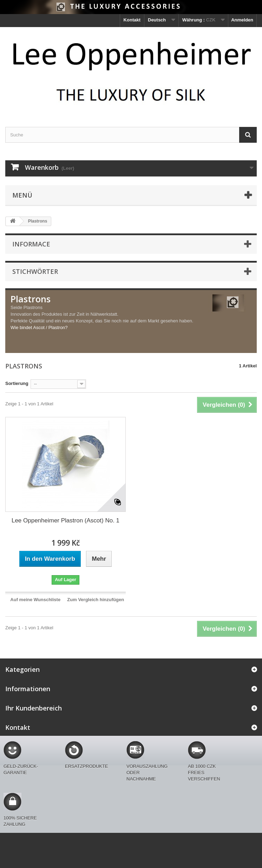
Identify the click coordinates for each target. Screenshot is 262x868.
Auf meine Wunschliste (35, 600)
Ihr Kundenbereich (34, 708)
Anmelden (242, 20)
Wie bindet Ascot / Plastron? (39, 327)
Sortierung (17, 383)
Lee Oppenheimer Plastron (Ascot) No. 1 (65, 520)
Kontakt (132, 20)
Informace (31, 244)
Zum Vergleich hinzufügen (96, 600)
